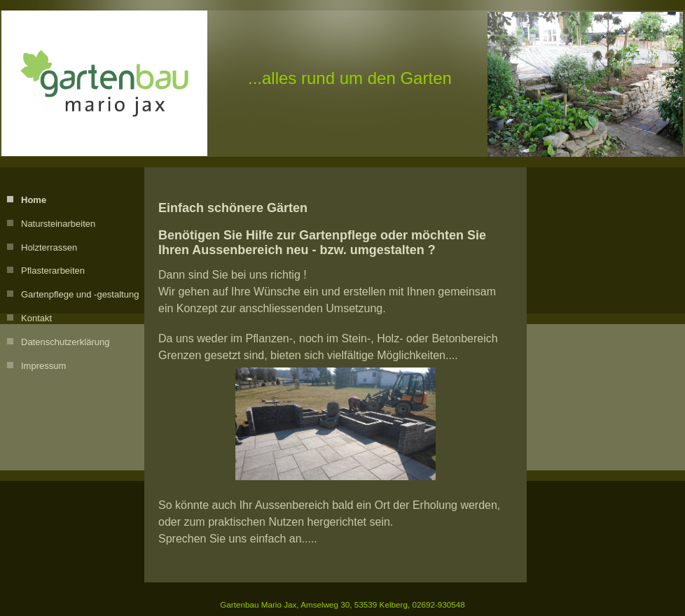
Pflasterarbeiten (53, 271)
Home (34, 200)
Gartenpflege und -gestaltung (80, 294)
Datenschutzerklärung (65, 342)
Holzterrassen (49, 247)
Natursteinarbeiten (58, 224)
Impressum (43, 366)
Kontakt (36, 318)
